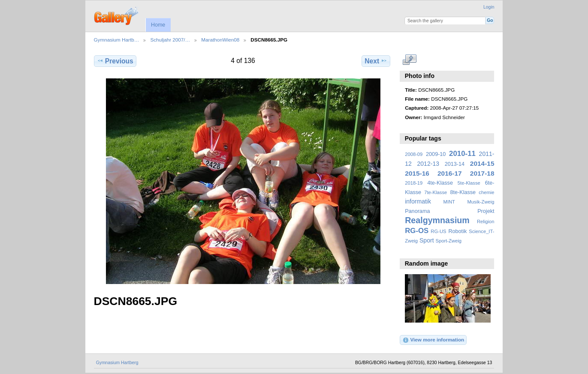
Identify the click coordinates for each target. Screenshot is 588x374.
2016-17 (450, 173)
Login (489, 7)
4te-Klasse (440, 183)
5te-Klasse (469, 183)
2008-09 (414, 154)
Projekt (486, 211)
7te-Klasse (436, 192)
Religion (486, 221)
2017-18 (482, 173)
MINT (449, 202)
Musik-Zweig (481, 202)
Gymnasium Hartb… (117, 40)
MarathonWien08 (220, 40)
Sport (427, 240)
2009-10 (436, 154)
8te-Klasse (463, 192)
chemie (486, 192)
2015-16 (417, 173)
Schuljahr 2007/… (170, 40)
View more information (433, 340)
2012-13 (428, 164)
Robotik (457, 231)
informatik (418, 201)
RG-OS (417, 231)
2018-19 (414, 183)
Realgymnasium (437, 220)
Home (158, 25)
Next (376, 61)
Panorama (417, 211)
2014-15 (482, 163)
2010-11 (462, 154)
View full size (409, 60)
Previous (115, 61)
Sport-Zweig (448, 241)
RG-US (438, 231)
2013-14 (455, 164)
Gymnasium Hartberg (117, 363)
